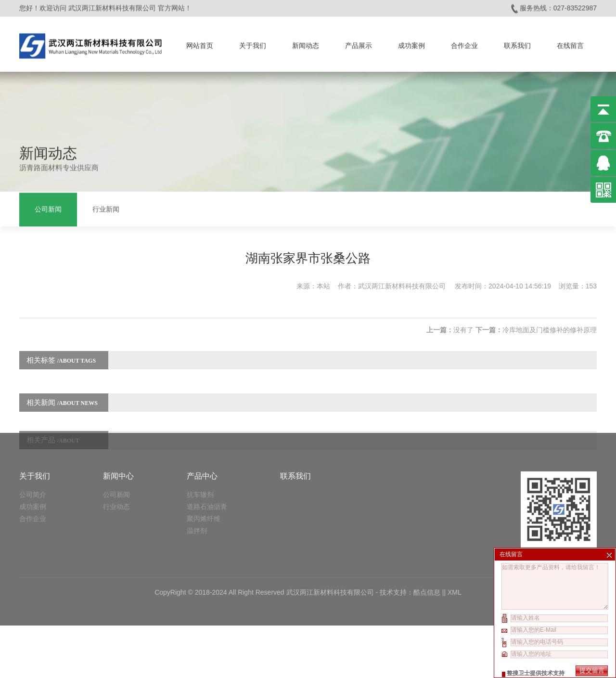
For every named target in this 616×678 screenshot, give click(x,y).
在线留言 (570, 43)
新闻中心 (118, 441)
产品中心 (202, 441)
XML (455, 557)
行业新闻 (106, 208)
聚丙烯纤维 (204, 483)
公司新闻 (48, 208)
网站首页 (200, 43)
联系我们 (517, 43)
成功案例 (411, 43)
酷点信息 (427, 557)
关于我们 (253, 43)
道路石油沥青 (207, 471)
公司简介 (33, 459)
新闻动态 (306, 43)
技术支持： (397, 557)
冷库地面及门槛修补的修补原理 (550, 323)
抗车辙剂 (200, 459)
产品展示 (359, 43)
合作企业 (464, 43)
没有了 (463, 323)
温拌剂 (197, 495)
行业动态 (116, 471)
